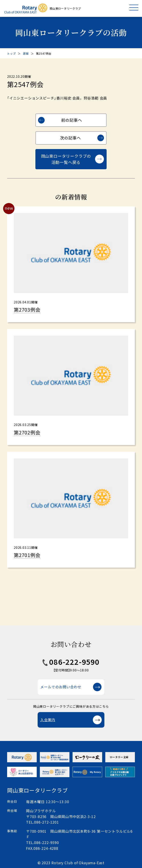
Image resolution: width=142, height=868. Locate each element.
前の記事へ (72, 120)
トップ (11, 53)
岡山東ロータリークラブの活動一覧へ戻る (66, 159)
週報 (26, 53)
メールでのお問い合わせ (61, 687)
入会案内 (48, 720)
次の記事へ (71, 138)
